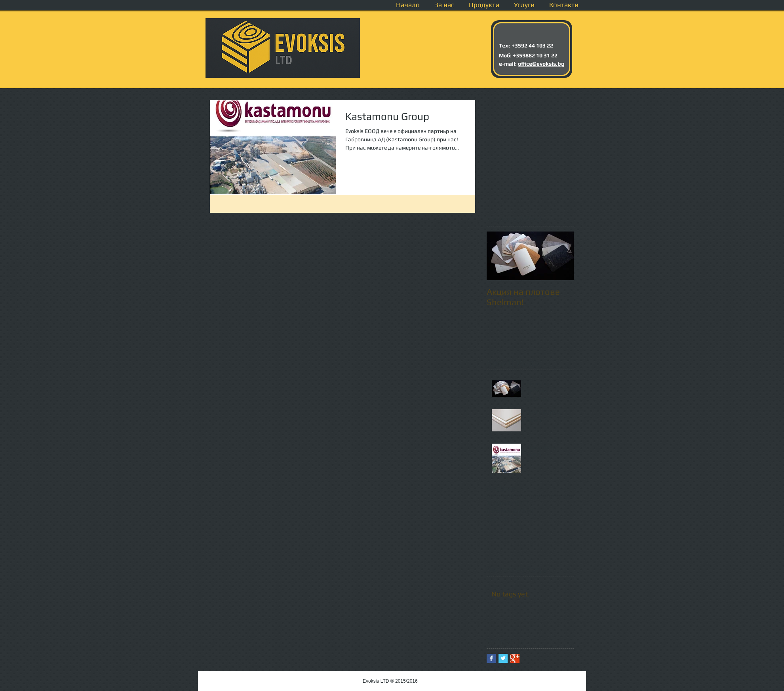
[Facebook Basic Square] (491, 658)
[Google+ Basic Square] (515, 658)
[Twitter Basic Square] (503, 658)
